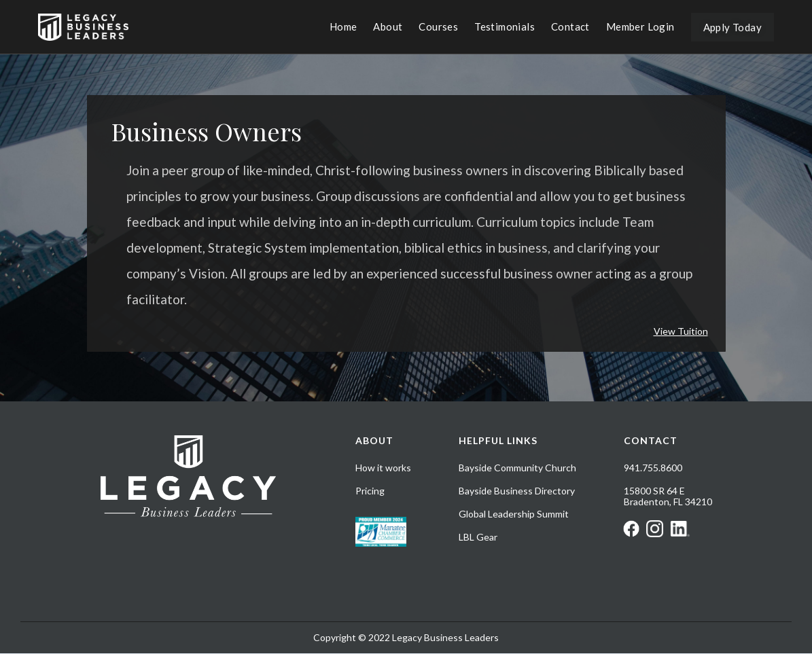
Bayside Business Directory (517, 491)
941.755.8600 (653, 468)
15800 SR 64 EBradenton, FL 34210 (668, 496)
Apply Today (732, 27)
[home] (83, 27)
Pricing (370, 491)
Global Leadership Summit (514, 514)
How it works (383, 468)
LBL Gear (478, 537)
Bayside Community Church (517, 468)
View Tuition (681, 331)
